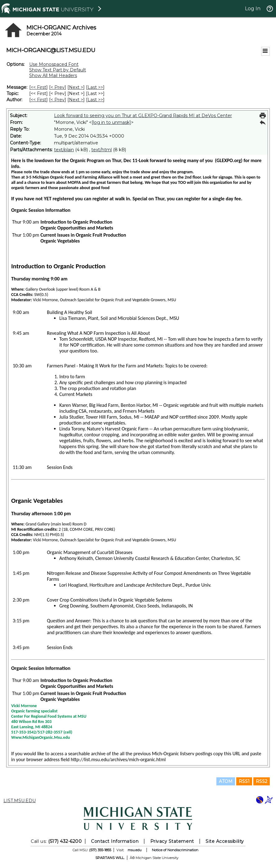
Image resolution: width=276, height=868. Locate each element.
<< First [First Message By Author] (38, 100)
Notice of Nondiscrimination (175, 850)
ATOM (226, 781)
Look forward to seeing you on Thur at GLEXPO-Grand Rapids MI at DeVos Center (143, 116)
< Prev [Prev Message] (58, 87)
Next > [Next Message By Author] (76, 100)
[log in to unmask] (111, 122)
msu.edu (135, 850)
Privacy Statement (172, 841)
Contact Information (115, 841)
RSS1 (244, 781)
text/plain (64, 150)
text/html (102, 150)
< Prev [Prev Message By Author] (58, 100)
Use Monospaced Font (54, 64)
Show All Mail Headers (53, 75)
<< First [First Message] (38, 87)
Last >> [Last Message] (95, 87)
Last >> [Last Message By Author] (95, 100)
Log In (253, 9)
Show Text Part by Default (58, 70)
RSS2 (262, 781)
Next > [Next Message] (76, 87)
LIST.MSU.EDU (20, 801)
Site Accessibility (225, 841)
